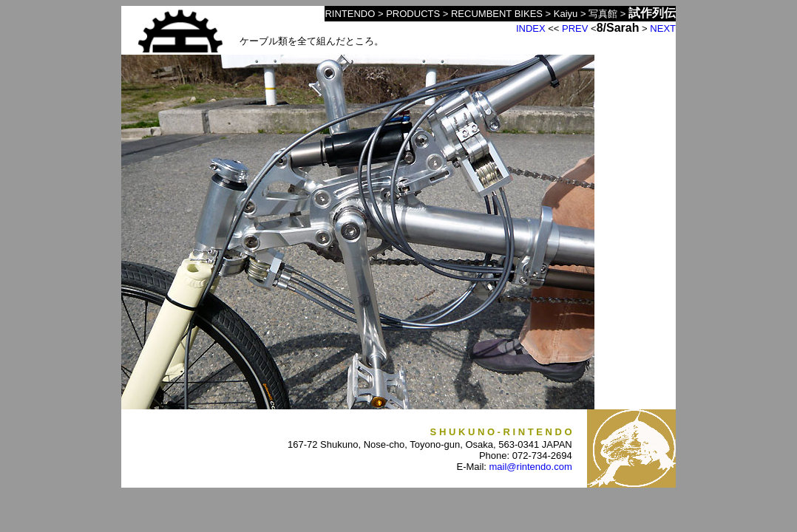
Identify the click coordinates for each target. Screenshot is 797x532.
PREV (575, 28)
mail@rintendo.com (531, 467)
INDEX (531, 28)
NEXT (663, 28)
